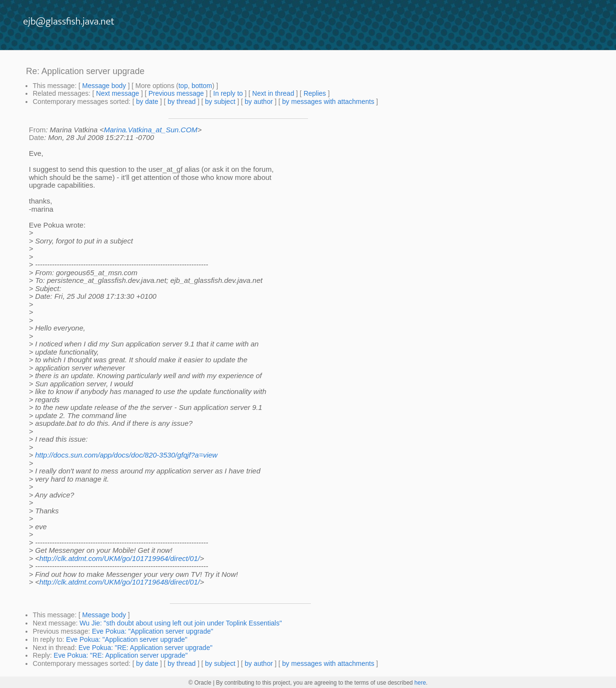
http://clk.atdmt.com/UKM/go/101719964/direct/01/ (120, 558)
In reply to (228, 93)
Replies (315, 93)
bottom (202, 86)
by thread (181, 102)
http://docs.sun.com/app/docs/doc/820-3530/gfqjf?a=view (126, 455)
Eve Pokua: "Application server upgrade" (153, 631)
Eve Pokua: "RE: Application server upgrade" (145, 648)
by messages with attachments (328, 102)
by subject (220, 102)
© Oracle (200, 683)
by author (258, 102)
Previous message (176, 93)
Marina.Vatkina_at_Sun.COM (151, 130)
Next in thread (273, 93)
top (183, 86)
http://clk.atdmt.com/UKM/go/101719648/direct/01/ (120, 582)
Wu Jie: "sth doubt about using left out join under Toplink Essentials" (180, 623)
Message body (104, 86)
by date (147, 102)
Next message (118, 93)
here (420, 683)
